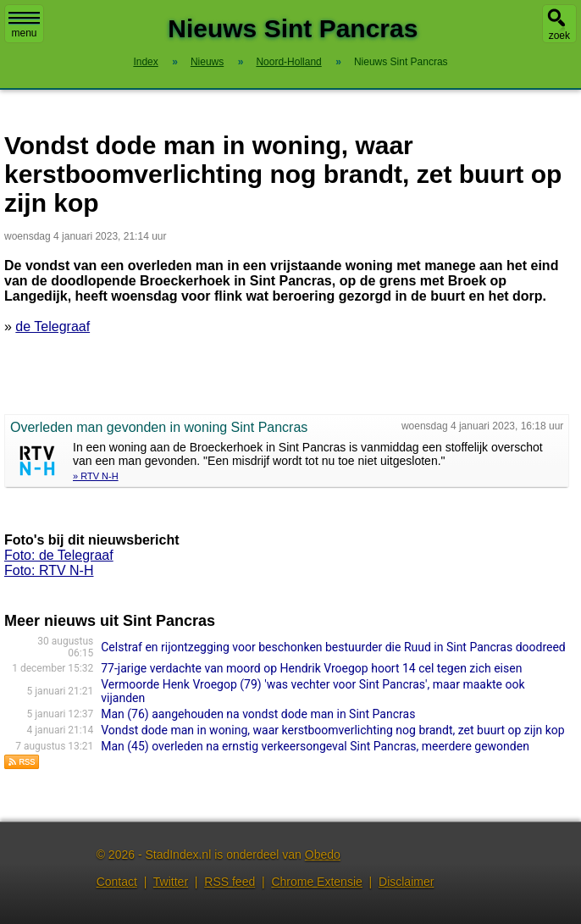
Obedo (323, 855)
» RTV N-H (96, 476)
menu (24, 25)
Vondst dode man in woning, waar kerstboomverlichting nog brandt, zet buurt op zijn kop (332, 730)
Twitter (171, 882)
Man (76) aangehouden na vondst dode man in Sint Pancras (258, 714)
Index (145, 62)
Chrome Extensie (316, 882)
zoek (559, 36)
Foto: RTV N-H (49, 570)
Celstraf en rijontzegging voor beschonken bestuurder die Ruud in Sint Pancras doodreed (333, 647)
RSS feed (230, 882)
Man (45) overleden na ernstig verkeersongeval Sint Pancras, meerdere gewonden (315, 746)
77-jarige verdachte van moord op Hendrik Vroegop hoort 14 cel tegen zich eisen (311, 668)
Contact (117, 882)
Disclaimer (406, 882)
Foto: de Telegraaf (59, 555)
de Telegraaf (53, 326)
